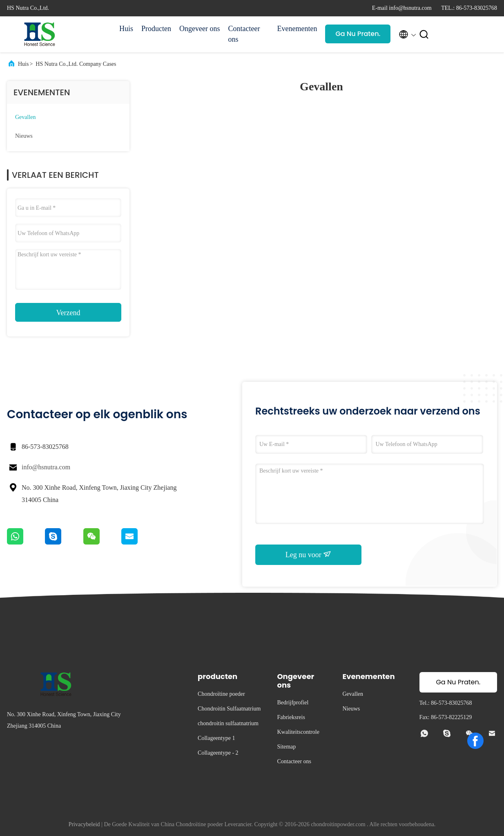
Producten (156, 29)
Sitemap (286, 747)
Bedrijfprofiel (293, 703)
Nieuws (24, 136)
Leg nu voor (308, 554)
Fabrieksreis (291, 717)
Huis (126, 29)
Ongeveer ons (200, 29)
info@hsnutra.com (46, 467)
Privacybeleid (84, 824)
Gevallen (26, 117)
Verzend (68, 313)
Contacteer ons (244, 34)
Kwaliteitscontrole (298, 732)
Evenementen (297, 29)
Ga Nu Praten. (358, 34)
